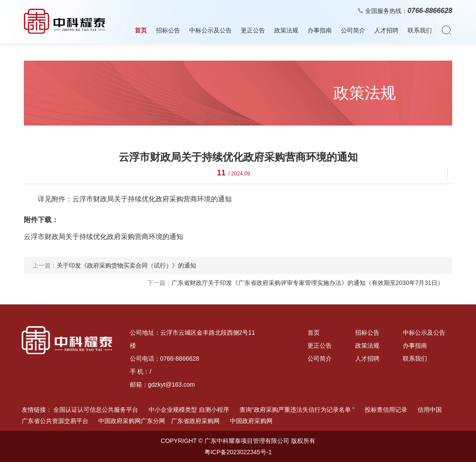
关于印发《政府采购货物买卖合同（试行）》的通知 (126, 265)
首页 (141, 30)
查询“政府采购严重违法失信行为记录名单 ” (297, 410)
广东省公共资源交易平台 (55, 421)
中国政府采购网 (251, 421)
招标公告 (168, 30)
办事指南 (320, 30)
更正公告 (253, 30)
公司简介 (353, 30)
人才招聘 (386, 30)
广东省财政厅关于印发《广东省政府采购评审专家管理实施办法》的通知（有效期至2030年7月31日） (308, 283)
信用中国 (430, 410)
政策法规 (286, 30)
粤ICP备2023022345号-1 (238, 452)
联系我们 (420, 30)
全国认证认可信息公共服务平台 (96, 410)
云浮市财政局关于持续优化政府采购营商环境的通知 (104, 237)
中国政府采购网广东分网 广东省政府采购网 (159, 421)
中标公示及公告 (210, 30)
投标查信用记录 (386, 410)
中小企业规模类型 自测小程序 (189, 410)
